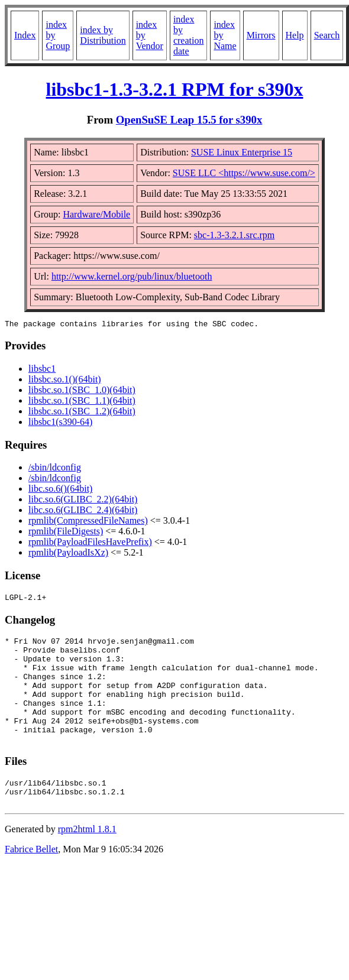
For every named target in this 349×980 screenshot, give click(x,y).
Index (25, 35)
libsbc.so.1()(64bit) (65, 381)
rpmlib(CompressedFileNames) (88, 522)
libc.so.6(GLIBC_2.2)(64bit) (83, 501)
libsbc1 (42, 370)
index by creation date (189, 35)
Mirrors (261, 35)
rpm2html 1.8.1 (87, 859)
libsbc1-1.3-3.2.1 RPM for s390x (175, 89)
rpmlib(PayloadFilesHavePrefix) (90, 543)
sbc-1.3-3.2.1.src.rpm (234, 235)
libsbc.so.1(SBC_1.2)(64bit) (82, 413)
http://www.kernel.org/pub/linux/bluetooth (132, 276)
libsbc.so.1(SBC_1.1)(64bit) (82, 402)
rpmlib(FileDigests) (66, 533)
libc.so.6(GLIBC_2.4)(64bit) (83, 512)
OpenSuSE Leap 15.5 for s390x (189, 120)
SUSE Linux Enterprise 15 (242, 152)
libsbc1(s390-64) (60, 424)
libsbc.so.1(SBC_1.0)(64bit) (82, 392)
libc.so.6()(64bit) (60, 490)
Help (295, 35)
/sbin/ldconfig (55, 469)
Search (327, 35)
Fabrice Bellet (31, 879)
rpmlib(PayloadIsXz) (68, 554)
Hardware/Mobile (96, 214)
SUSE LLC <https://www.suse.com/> (244, 173)
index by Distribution (103, 35)
